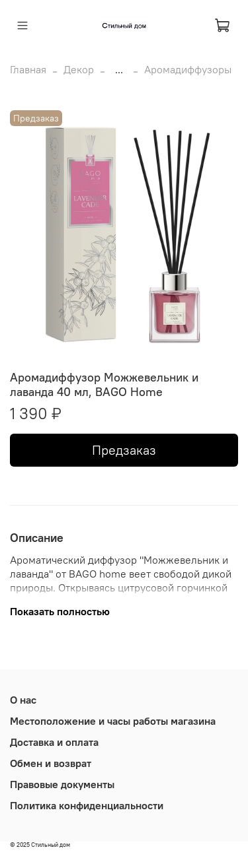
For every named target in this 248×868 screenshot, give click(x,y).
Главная (28, 69)
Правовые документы (62, 784)
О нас (23, 700)
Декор (79, 69)
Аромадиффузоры (188, 69)
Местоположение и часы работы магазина (113, 721)
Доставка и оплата (54, 742)
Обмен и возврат (51, 763)
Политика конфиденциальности (87, 805)
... (119, 69)
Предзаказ (124, 450)
